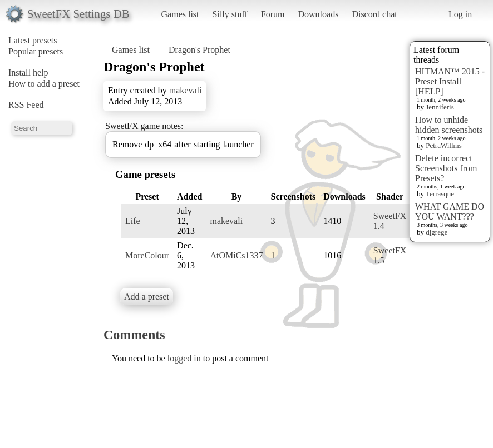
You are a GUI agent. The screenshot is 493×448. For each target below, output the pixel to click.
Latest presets (33, 40)
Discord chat (374, 14)
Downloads (318, 14)
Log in (460, 14)
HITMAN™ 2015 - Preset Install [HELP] (450, 81)
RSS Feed (26, 105)
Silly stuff (230, 14)
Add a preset (147, 297)
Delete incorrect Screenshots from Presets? (446, 168)
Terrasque (440, 194)
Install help (28, 73)
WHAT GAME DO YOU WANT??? (450, 211)
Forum (273, 14)
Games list (180, 14)
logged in (184, 358)
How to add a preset (44, 84)
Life (133, 221)
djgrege (437, 232)
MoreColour (147, 255)
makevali (186, 90)
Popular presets (36, 51)
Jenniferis (440, 107)
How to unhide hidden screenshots (449, 125)
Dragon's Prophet (199, 50)
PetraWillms (443, 145)
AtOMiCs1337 (236, 255)
